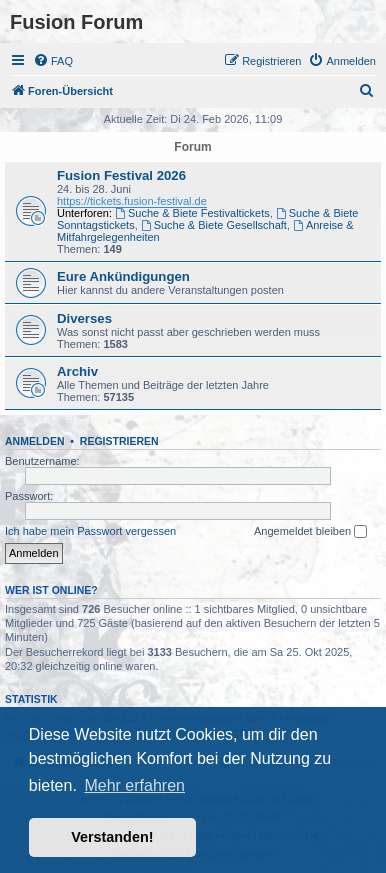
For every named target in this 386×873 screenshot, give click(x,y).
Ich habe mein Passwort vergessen (90, 531)
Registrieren (119, 441)
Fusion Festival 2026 (121, 175)
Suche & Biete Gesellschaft (214, 225)
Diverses (84, 318)
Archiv (77, 371)
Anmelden (35, 441)
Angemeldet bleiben (310, 532)
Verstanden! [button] (112, 837)
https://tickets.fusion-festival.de (132, 201)
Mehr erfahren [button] (134, 785)
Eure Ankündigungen (123, 276)
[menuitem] (53, 61)
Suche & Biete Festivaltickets (192, 213)
